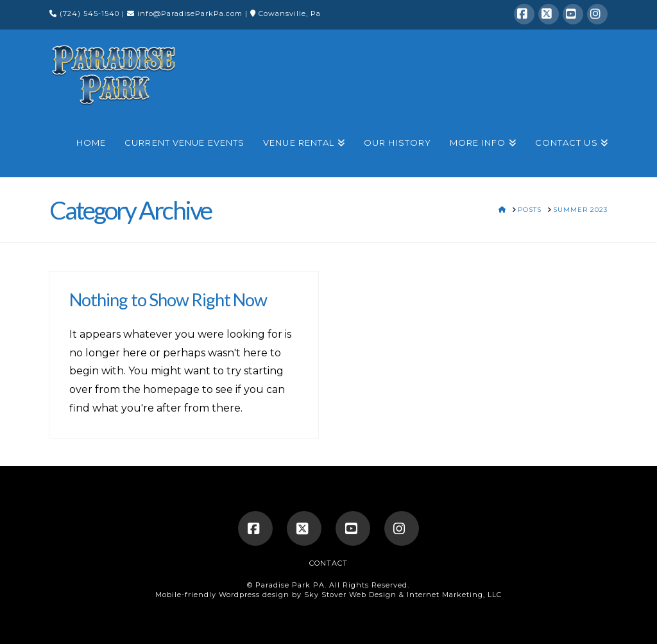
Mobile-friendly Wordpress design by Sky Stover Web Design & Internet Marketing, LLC (328, 595)
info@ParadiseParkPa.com (190, 13)
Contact (328, 563)
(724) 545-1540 (91, 13)
